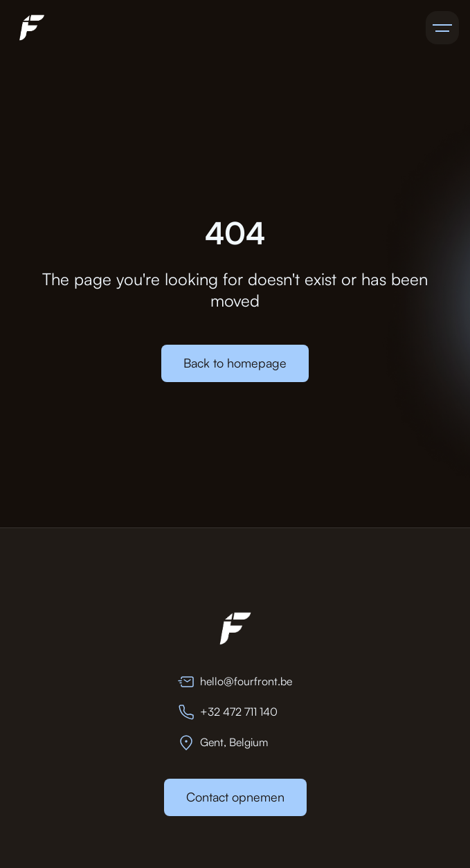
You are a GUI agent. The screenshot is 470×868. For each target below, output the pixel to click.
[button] (442, 28)
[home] (28, 28)
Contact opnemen (235, 797)
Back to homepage (235, 363)
